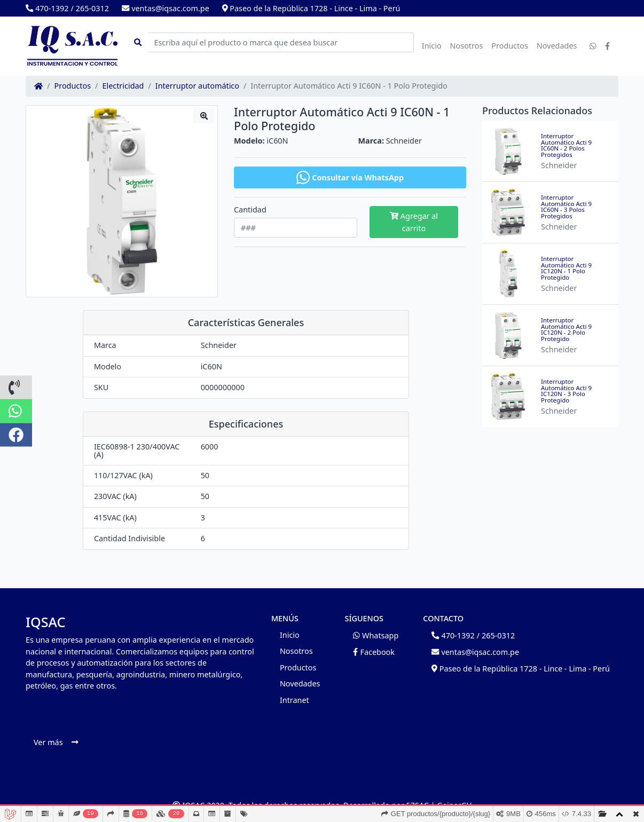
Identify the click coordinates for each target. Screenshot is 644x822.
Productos (510, 46)
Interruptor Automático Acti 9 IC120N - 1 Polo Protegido (566, 268)
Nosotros (467, 46)
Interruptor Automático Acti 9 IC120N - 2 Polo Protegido (566, 329)
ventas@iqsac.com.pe (166, 8)
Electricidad (123, 86)
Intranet (294, 700)
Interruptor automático (197, 86)
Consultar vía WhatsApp (350, 177)
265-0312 (92, 8)
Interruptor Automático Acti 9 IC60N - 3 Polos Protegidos (566, 207)
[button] (16, 388)
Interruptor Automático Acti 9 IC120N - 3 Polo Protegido (566, 391)
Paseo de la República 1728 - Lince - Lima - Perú (311, 8)
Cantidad (250, 210)
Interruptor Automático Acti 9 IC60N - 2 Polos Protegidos (566, 145)
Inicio (432, 46)
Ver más (56, 742)
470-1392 (47, 8)
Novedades (557, 46)
